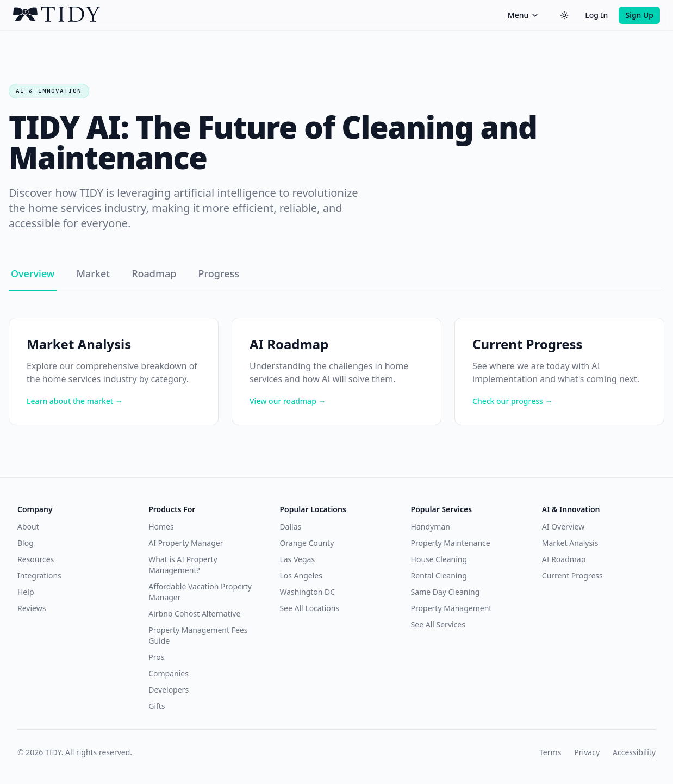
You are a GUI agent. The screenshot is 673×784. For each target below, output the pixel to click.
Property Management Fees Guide (198, 635)
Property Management (451, 608)
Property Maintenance (451, 543)
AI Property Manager (186, 543)
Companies (169, 673)
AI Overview (563, 527)
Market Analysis (570, 543)
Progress (218, 273)
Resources (36, 559)
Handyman (431, 527)
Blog (26, 543)
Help (26, 592)
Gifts (157, 706)
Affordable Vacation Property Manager (200, 592)
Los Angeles (301, 575)
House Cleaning (439, 559)
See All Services (438, 624)
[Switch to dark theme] (564, 15)
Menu (524, 15)
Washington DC (307, 592)
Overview (33, 273)
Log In (596, 15)
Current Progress (572, 575)
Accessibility (634, 752)
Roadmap (154, 273)
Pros (156, 657)
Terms (550, 752)
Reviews (32, 608)
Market (93, 273)
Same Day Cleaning (445, 592)
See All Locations (309, 608)
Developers (169, 690)
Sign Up (639, 15)
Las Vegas (297, 559)
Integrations (39, 575)
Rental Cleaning (439, 575)
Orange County (307, 543)
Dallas (290, 527)
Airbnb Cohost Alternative (194, 614)
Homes (161, 527)
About (28, 527)
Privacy (587, 752)
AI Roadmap (564, 559)
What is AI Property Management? (183, 565)
